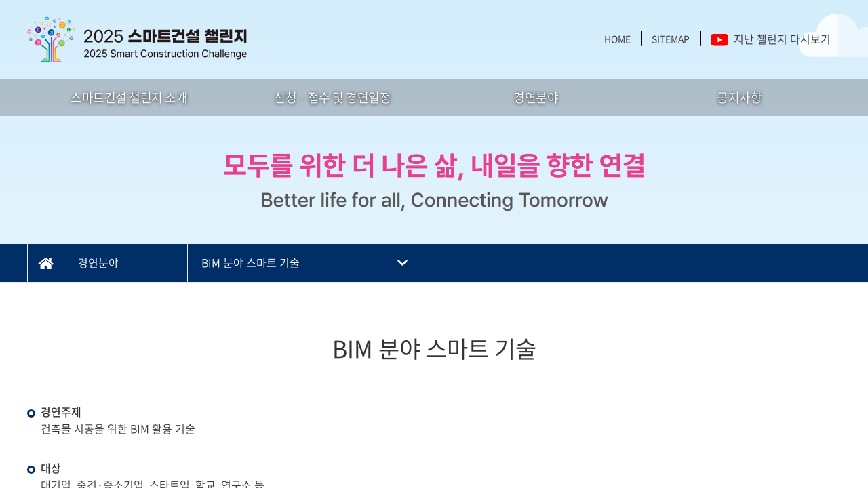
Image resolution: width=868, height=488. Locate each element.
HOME (617, 39)
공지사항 (739, 97)
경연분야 (536, 97)
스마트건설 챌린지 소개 (129, 97)
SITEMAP (671, 39)
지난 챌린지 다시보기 (771, 39)
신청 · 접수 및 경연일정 (332, 97)
